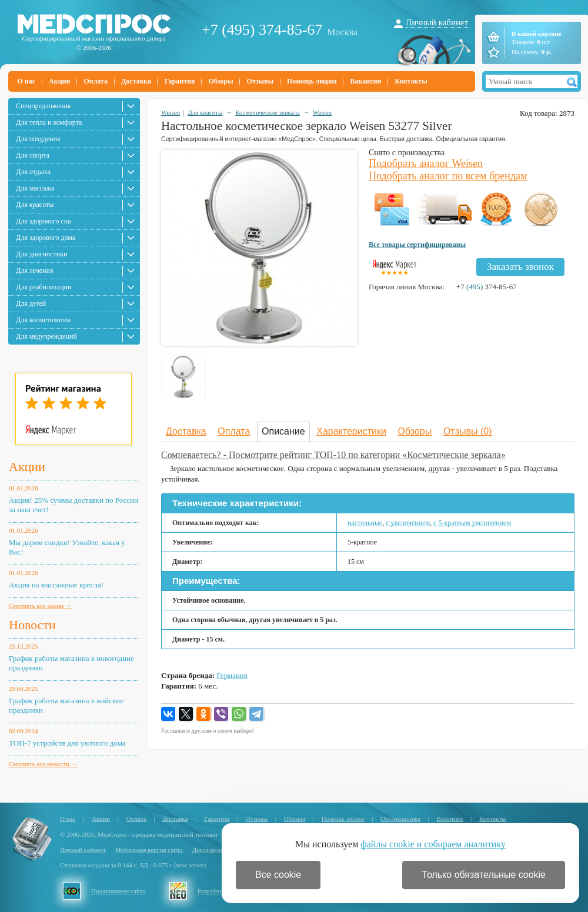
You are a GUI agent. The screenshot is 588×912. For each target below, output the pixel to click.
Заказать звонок (520, 267)
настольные (365, 523)
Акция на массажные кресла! (56, 585)
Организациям (400, 819)
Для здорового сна (44, 221)
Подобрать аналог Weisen (426, 163)
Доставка (136, 81)
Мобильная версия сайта (149, 850)
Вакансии (366, 81)
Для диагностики (41, 254)
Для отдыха (33, 172)
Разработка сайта (221, 891)
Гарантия (180, 81)
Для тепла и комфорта (49, 122)
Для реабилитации (44, 287)
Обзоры (220, 81)
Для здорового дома (46, 238)
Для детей (31, 303)
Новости (32, 625)
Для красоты (35, 205)
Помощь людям (312, 81)
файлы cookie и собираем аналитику (433, 844)
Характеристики (351, 431)
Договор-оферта (214, 850)
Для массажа (35, 188)
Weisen (171, 112)
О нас (27, 81)
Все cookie (278, 875)
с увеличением (408, 523)
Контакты (411, 81)
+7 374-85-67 (487, 287)
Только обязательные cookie (484, 875)
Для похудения (38, 139)
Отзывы (260, 81)
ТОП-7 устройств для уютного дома (67, 743)
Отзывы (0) (468, 431)
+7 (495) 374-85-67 (262, 30)
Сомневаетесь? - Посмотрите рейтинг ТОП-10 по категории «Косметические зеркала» (333, 455)
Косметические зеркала (268, 112)
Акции (59, 81)
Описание (283, 431)
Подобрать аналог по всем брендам (448, 176)
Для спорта (33, 155)
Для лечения (34, 270)
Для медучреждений (46, 336)
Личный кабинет (437, 22)
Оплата (96, 81)
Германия (232, 675)
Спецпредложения (43, 106)
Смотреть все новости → (43, 764)
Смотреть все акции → (40, 606)
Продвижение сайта (118, 891)
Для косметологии (43, 320)
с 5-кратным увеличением (472, 523)
